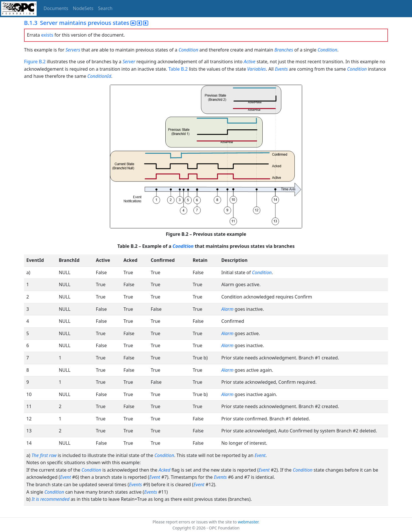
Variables (256, 69)
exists (47, 35)
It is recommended (51, 499)
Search (105, 8)
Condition (188, 50)
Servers (73, 50)
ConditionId (99, 76)
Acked (164, 470)
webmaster (248, 522)
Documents (56, 8)
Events (281, 69)
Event (260, 455)
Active (250, 62)
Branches (284, 50)
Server (129, 62)
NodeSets (83, 8)
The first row (44, 455)
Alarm (227, 309)
